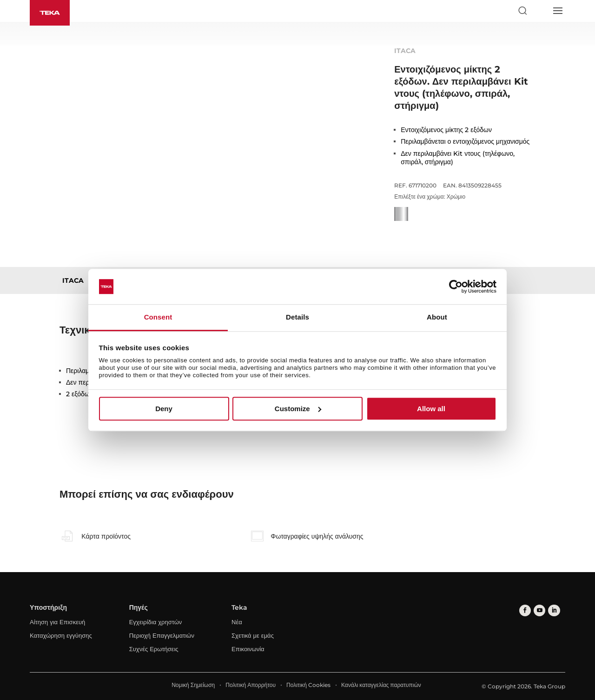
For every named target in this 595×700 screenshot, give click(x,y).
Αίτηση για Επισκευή (57, 622)
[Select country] (540, 11)
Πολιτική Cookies (308, 685)
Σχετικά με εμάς (253, 635)
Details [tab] (297, 317)
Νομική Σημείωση (193, 685)
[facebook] (525, 610)
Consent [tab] (158, 317)
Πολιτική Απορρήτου (251, 685)
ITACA (73, 280)
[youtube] (539, 610)
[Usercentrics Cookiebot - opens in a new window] (456, 287)
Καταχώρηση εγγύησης (61, 635)
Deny (164, 409)
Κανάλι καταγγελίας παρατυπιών (381, 685)
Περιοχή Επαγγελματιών (162, 635)
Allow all (431, 409)
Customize (298, 409)
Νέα (237, 622)
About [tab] (437, 317)
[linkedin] (552, 610)
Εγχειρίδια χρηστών (156, 622)
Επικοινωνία (248, 649)
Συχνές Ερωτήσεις (154, 649)
